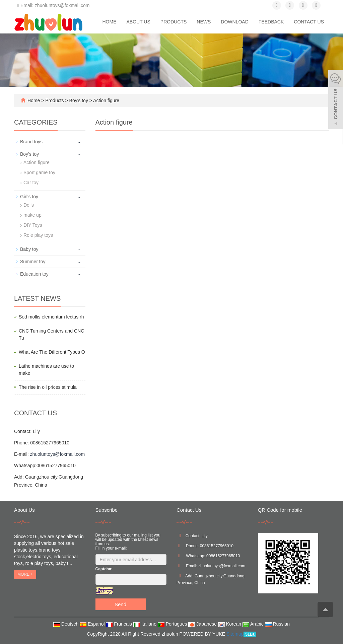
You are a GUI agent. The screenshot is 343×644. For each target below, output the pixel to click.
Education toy (34, 274)
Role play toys (38, 235)
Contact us (309, 22)
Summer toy (33, 262)
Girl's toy (29, 197)
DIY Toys (33, 225)
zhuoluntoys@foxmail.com (57, 454)
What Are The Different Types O (52, 352)
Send (120, 604)
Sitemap (235, 634)
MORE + (25, 574)
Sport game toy (39, 172)
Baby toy (29, 249)
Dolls (29, 205)
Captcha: (104, 569)
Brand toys (31, 142)
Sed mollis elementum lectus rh (51, 317)
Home (109, 22)
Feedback (271, 22)
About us (138, 22)
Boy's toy (79, 100)
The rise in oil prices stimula (48, 387)
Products (174, 22)
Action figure (106, 100)
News (204, 22)
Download (234, 22)
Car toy (31, 183)
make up (32, 215)
